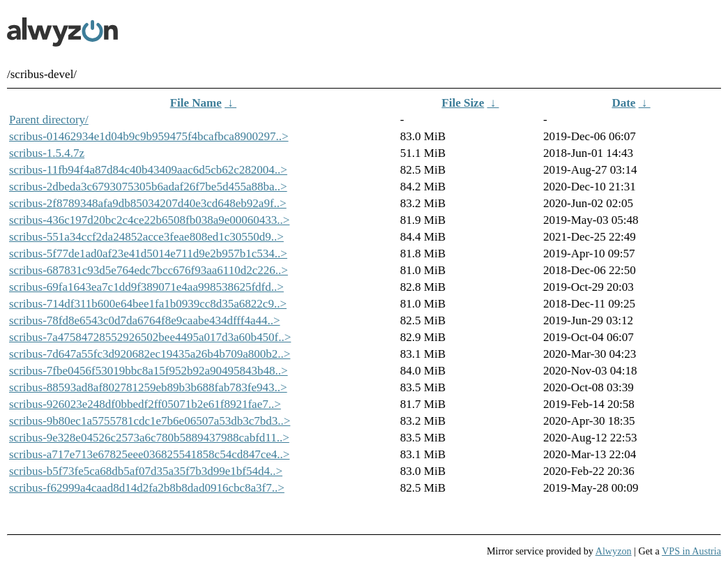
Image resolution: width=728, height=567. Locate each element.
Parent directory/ (49, 120)
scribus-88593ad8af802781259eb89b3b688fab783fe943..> (148, 387)
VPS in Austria (691, 551)
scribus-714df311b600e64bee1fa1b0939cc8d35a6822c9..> (148, 304)
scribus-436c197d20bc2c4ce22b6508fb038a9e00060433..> (149, 220)
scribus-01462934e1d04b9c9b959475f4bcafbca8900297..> (149, 136)
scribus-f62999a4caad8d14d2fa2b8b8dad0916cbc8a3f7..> (147, 488)
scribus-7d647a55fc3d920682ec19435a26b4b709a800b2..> (150, 354)
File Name (196, 103)
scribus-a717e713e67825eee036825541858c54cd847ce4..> (149, 454)
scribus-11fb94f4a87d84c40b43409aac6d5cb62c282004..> (148, 170)
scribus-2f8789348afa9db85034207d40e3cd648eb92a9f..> (148, 203)
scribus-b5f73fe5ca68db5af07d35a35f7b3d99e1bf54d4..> (146, 471)
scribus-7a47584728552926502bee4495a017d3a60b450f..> (150, 337)
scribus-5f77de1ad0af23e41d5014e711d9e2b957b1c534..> (148, 254)
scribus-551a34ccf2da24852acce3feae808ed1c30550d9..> (146, 237)
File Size (463, 103)
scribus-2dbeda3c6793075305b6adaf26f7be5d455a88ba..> (148, 187)
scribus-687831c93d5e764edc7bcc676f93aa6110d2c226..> (149, 270)
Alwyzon (614, 551)
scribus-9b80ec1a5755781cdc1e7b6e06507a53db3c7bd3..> (150, 421)
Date (623, 103)
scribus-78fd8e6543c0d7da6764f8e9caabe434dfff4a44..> (145, 320)
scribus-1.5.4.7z (47, 153)
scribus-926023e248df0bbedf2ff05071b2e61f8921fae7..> (145, 404)
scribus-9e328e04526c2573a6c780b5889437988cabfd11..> (149, 438)
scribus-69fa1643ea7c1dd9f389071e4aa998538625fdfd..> (146, 287)
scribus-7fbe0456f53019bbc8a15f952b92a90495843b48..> (149, 371)
